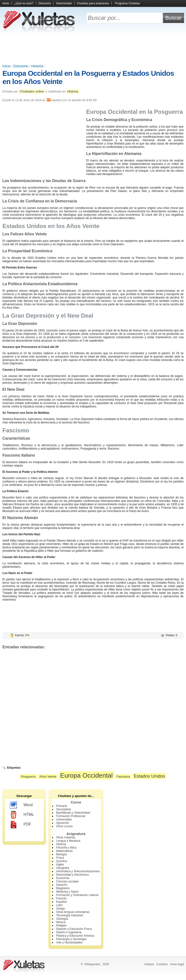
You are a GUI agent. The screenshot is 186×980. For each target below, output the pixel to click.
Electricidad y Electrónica (72, 875)
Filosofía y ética (66, 848)
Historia (37, 66)
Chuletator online (32, 91)
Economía (63, 878)
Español (61, 902)
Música (61, 922)
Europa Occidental (86, 775)
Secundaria (64, 809)
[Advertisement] (93, 48)
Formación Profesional (71, 816)
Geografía (63, 868)
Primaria (62, 806)
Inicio (6, 3)
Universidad (64, 819)
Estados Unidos (149, 776)
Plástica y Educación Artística (75, 936)
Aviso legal (177, 964)
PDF (20, 825)
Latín (59, 905)
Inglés (60, 865)
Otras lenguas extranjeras (73, 912)
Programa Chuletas (128, 3)
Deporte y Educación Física (74, 929)
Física (60, 858)
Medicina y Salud (67, 892)
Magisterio (63, 888)
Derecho (62, 885)
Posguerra (28, 777)
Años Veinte (48, 777)
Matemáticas (64, 851)
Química (62, 861)
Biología (61, 854)
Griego (61, 909)
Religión (61, 926)
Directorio (45, 3)
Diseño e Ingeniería (69, 932)
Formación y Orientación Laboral (77, 895)
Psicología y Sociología (71, 939)
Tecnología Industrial (70, 915)
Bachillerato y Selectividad (73, 813)
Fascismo (123, 777)
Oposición (63, 823)
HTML (22, 815)
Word (21, 805)
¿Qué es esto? (24, 3)
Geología (62, 919)
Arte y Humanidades (69, 942)
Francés (61, 898)
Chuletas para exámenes (93, 3)
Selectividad (64, 3)
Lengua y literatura (68, 841)
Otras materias (66, 837)
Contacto (162, 964)
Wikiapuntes (92, 964)
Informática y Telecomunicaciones (78, 871)
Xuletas (149, 964)
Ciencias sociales (67, 881)
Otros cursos (64, 826)
